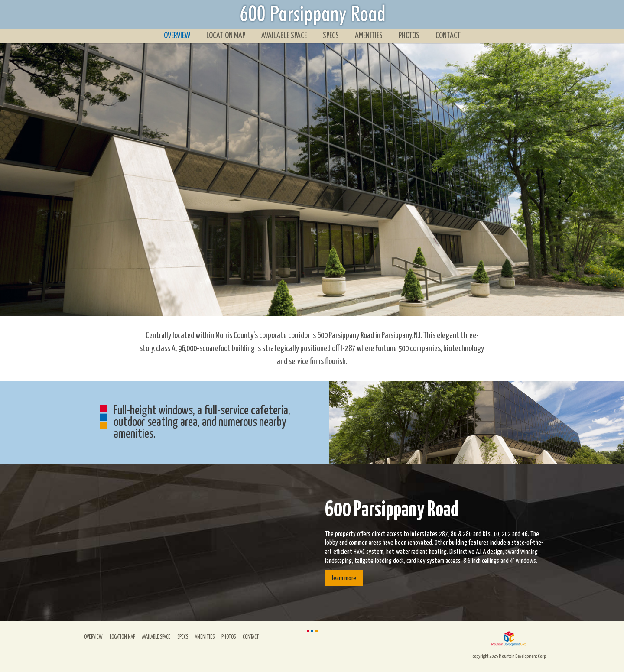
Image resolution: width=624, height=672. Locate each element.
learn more (344, 578)
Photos (409, 36)
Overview (177, 36)
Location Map (226, 36)
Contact (448, 36)
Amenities (369, 36)
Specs (331, 36)
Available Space (284, 36)
